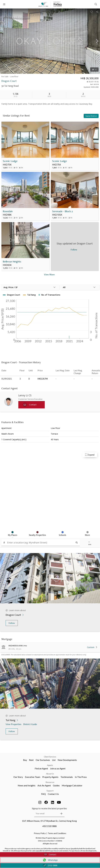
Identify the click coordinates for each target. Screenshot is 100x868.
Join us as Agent (58, 768)
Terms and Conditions (57, 833)
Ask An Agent (44, 785)
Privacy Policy (40, 833)
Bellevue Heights (12, 262)
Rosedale (8, 211)
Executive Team (33, 777)
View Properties (14, 724)
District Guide (30, 724)
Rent (31, 760)
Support (50, 791)
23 (94, 70)
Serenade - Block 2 (62, 211)
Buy (25, 760)
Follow (12, 623)
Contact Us (53, 794)
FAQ (43, 794)
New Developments (67, 760)
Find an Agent (41, 768)
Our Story (18, 777)
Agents (50, 765)
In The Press (81, 777)
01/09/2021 (7, 379)
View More (49, 274)
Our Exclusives (43, 760)
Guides (56, 785)
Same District (91, 116)
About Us (50, 774)
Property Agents (50, 777)
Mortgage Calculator (72, 785)
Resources (50, 782)
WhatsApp (50, 860)
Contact (50, 854)
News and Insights (27, 785)
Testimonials (67, 777)
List (54, 760)
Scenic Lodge (10, 161)
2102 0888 (50, 865)
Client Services (50, 757)
